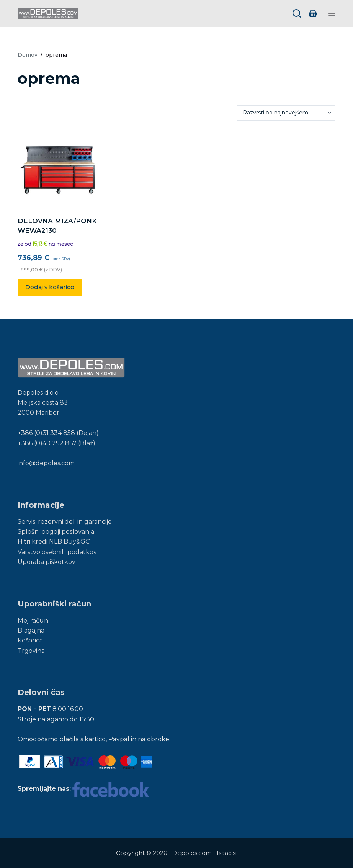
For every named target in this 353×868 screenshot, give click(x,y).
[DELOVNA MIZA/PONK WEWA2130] (59, 168)
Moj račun (33, 620)
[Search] (297, 13)
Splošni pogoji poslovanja (56, 532)
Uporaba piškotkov (47, 562)
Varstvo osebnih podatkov (57, 552)
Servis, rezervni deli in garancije (65, 522)
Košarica (30, 640)
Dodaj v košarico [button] (50, 287)
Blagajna (31, 630)
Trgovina (31, 651)
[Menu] (332, 13)
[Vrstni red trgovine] (286, 113)
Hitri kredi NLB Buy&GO (54, 542)
